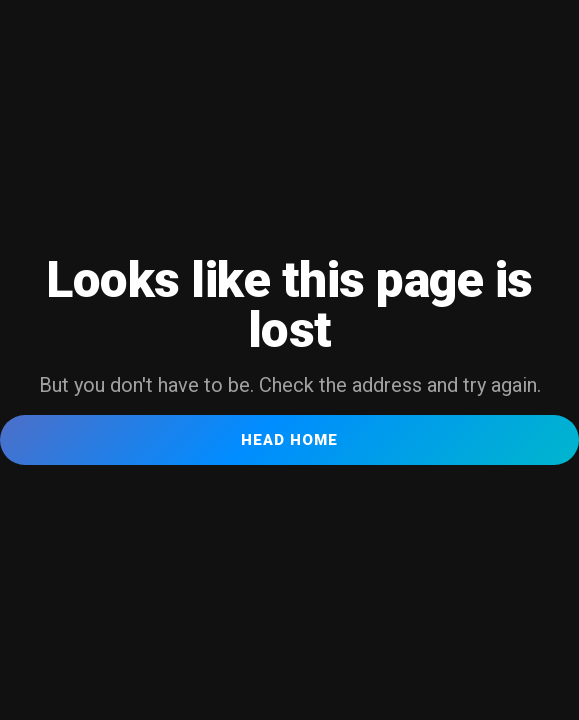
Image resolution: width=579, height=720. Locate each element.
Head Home (289, 440)
